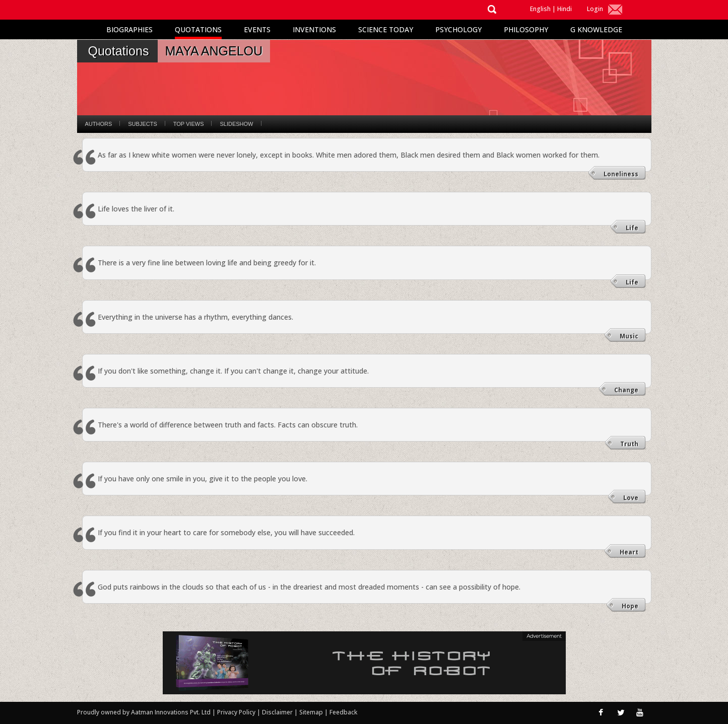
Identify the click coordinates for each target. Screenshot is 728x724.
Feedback (343, 712)
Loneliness (621, 174)
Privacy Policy (237, 712)
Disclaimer (277, 712)
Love (631, 498)
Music (629, 336)
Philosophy (526, 29)
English (540, 9)
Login (595, 9)
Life (632, 228)
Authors (99, 124)
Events (257, 29)
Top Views (189, 124)
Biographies (129, 29)
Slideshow (236, 124)
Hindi (565, 9)
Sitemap (312, 712)
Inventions (314, 29)
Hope (630, 606)
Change (626, 390)
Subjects (142, 124)
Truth (629, 444)
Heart (629, 552)
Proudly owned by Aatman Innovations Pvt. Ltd (144, 712)
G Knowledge (596, 29)
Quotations (198, 29)
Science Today (386, 29)
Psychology (458, 29)
